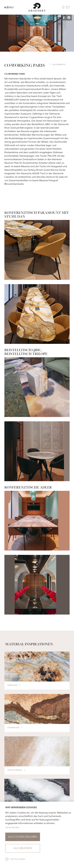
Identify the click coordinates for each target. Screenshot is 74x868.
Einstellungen (18, 859)
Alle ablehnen (23, 848)
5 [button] (42, 47)
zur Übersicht (59, 64)
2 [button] (35, 47)
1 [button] (32, 47)
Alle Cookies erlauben (23, 837)
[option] (37, 33)
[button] (66, 18)
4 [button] (40, 47)
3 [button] (37, 47)
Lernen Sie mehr (12, 827)
